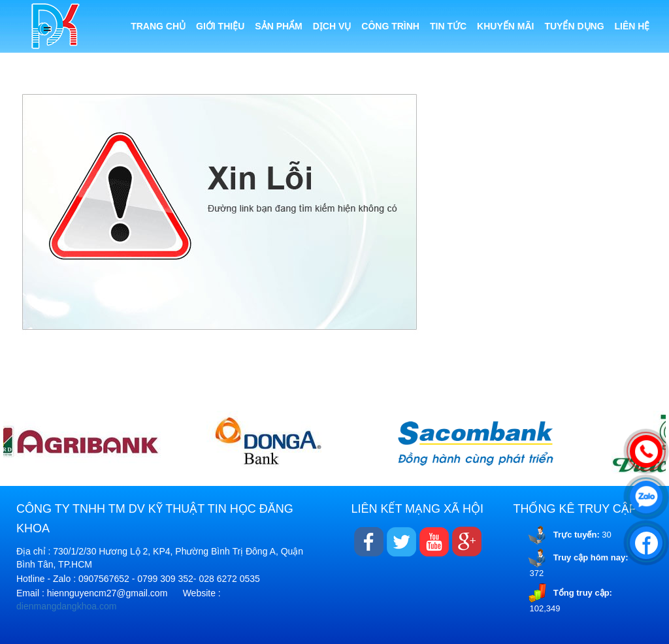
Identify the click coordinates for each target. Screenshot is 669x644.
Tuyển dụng (574, 26)
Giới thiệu (220, 26)
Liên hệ (632, 26)
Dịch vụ (332, 26)
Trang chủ (158, 26)
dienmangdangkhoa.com (66, 606)
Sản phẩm (278, 26)
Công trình (390, 26)
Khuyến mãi (505, 26)
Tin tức (448, 26)
